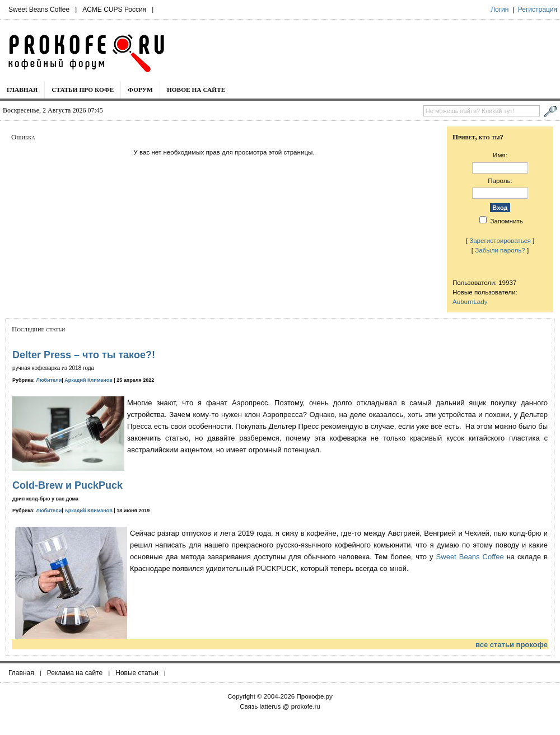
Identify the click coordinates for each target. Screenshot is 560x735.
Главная (22, 90)
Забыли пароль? (500, 250)
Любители (49, 380)
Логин (500, 10)
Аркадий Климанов (88, 380)
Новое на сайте (196, 90)
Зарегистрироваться (500, 240)
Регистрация (538, 10)
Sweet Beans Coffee (39, 10)
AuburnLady (470, 301)
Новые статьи (137, 673)
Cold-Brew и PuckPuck (67, 485)
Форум (140, 90)
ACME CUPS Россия (114, 10)
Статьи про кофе (83, 90)
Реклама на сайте (75, 673)
